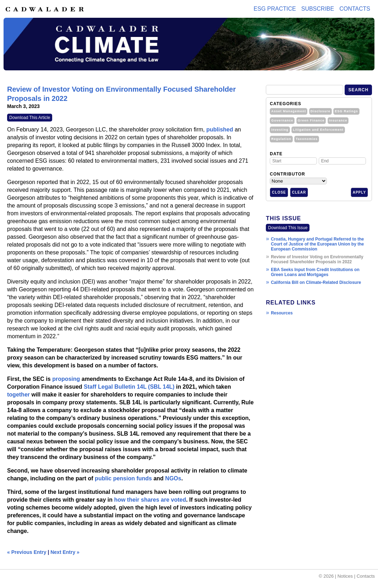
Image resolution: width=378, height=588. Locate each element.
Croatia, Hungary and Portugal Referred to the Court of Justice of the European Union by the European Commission (317, 244)
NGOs (173, 478)
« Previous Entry (27, 552)
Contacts (355, 9)
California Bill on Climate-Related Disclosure (316, 282)
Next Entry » (65, 552)
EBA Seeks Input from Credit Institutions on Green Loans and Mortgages (315, 272)
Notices (345, 576)
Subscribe (318, 9)
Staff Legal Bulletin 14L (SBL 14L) (129, 387)
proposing (66, 379)
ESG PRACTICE (275, 9)
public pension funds (123, 478)
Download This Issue (288, 228)
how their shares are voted (150, 500)
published (220, 130)
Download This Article (30, 118)
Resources (282, 313)
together (18, 395)
